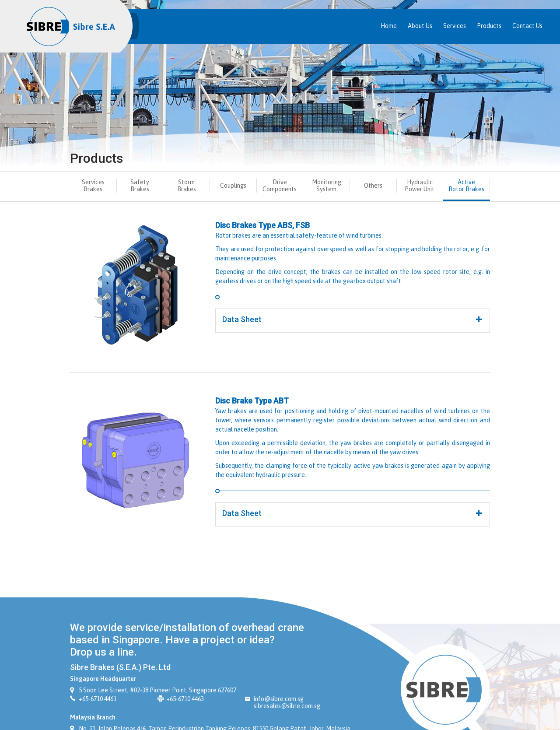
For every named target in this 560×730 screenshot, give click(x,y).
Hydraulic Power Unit (420, 186)
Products (489, 26)
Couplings (233, 186)
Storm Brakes (187, 186)
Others (373, 186)
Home (389, 26)
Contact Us (527, 26)
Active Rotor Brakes (466, 186)
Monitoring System (327, 186)
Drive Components (280, 186)
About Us (420, 26)
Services (455, 26)
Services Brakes (93, 186)
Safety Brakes (140, 186)
